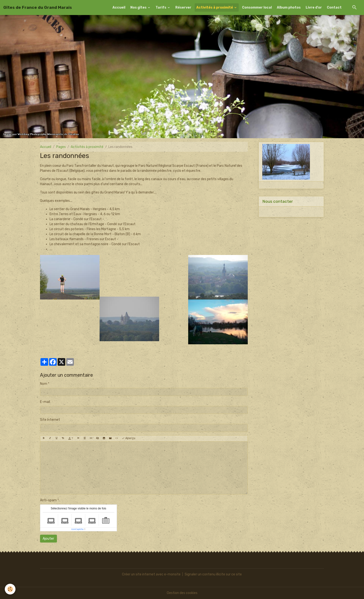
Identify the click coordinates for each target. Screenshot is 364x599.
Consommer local (257, 8)
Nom (44, 384)
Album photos (289, 8)
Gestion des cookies (182, 593)
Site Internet (50, 420)
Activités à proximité (215, 8)
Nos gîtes (139, 8)
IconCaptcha (77, 529)
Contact (334, 8)
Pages (61, 147)
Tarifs (161, 8)
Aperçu (129, 438)
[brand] (38, 7)
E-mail (45, 402)
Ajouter (48, 539)
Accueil (119, 8)
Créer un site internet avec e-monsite (151, 574)
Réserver (183, 8)
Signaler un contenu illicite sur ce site (213, 574)
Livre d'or (314, 8)
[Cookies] (10, 589)
